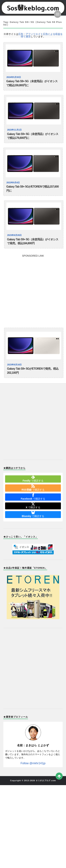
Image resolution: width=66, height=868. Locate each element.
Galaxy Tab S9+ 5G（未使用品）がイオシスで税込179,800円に (33, 136)
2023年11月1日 (14, 130)
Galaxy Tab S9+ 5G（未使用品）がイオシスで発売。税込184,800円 (33, 241)
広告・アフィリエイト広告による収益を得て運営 (40, 35)
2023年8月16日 (14, 365)
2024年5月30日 (14, 77)
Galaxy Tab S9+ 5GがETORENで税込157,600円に (33, 189)
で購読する (33, 479)
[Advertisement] (33, 290)
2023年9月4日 (13, 183)
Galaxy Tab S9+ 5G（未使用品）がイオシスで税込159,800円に (32, 83)
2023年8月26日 (14, 235)
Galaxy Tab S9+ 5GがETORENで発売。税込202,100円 (33, 371)
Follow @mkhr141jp (33, 763)
